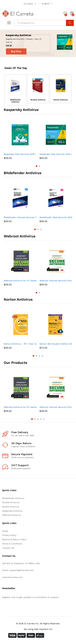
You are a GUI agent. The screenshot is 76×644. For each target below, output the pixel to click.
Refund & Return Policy (14, 539)
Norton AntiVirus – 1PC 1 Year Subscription (26, 344)
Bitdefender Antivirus (15, 101)
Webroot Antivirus (11, 515)
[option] (20, 140)
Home (5, 531)
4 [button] (42, 356)
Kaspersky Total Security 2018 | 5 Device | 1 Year (28, 154)
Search (70, 23)
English (46, 4)
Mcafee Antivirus (38, 100)
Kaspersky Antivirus (12, 511)
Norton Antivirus (61, 100)
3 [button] (41, 229)
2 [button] (39, 166)
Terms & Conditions (12, 544)
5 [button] (44, 419)
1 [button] (37, 166)
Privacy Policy (9, 535)
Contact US (8, 548)
